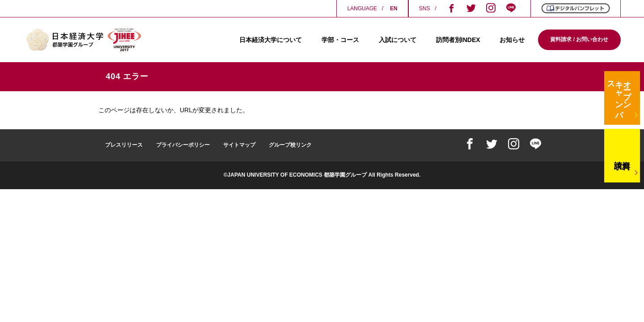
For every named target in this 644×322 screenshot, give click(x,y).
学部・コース (340, 40)
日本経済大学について (271, 40)
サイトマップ (239, 145)
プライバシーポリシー (183, 145)
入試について (398, 40)
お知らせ (512, 40)
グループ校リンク (290, 145)
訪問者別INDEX (458, 40)
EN (394, 8)
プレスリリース (124, 145)
